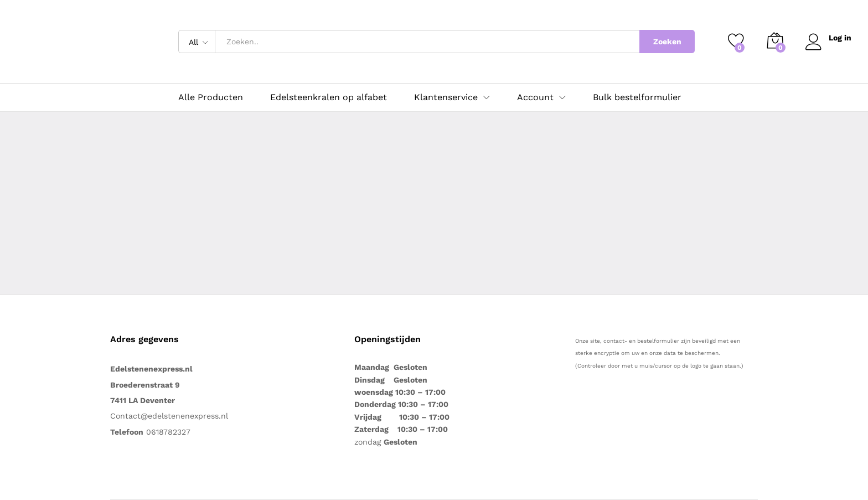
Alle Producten (211, 97)
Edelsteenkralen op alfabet (329, 97)
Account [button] (535, 97)
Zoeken (667, 42)
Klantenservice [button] (446, 97)
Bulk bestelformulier (637, 97)
